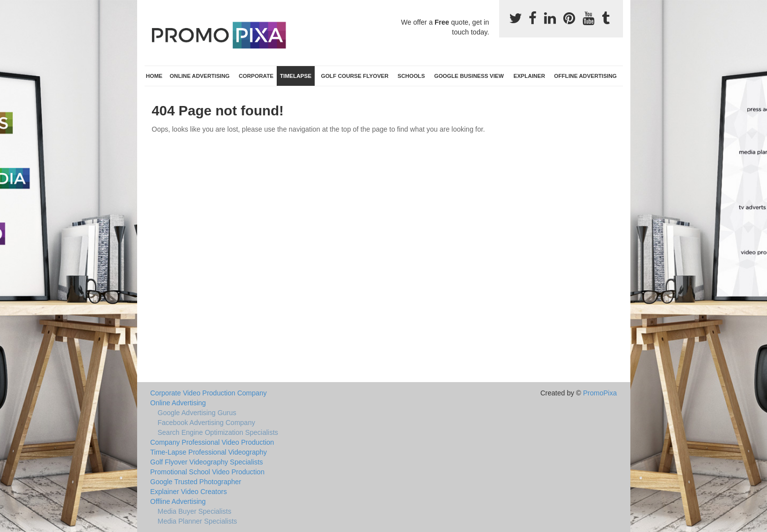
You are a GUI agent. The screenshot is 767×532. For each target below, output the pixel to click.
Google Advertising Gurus (197, 413)
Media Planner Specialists (198, 521)
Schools (411, 76)
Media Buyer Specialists (195, 511)
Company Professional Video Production (212, 442)
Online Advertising (200, 76)
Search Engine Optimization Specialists (218, 432)
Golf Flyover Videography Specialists (207, 462)
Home (154, 76)
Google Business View (469, 76)
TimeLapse (295, 76)
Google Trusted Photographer (196, 482)
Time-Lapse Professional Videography (209, 452)
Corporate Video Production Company (209, 393)
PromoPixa (600, 393)
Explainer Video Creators (189, 492)
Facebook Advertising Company (207, 423)
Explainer (529, 76)
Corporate (256, 76)
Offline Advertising (585, 76)
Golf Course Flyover (355, 76)
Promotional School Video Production (208, 472)
